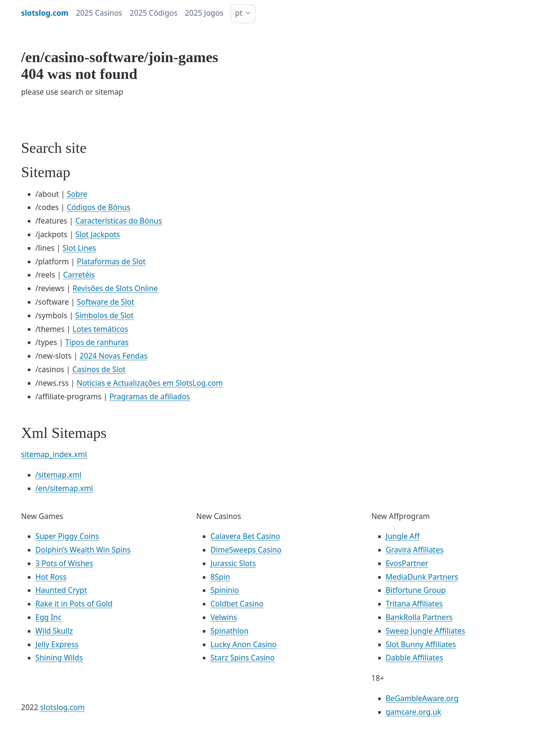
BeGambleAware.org (422, 698)
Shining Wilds (59, 658)
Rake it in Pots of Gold (74, 604)
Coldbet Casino (237, 604)
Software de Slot (105, 302)
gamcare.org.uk (414, 712)
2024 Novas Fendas (114, 356)
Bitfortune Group (416, 590)
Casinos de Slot (99, 369)
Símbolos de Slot (104, 315)
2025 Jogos (204, 13)
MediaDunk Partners (422, 577)
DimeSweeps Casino (246, 550)
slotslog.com (63, 707)
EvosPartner (407, 563)
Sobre (77, 194)
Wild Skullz (54, 631)
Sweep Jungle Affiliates (426, 631)
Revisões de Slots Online (115, 288)
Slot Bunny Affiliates (421, 644)
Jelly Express (57, 644)
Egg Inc (48, 617)
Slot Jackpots (98, 234)
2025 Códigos (154, 13)
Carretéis (79, 275)
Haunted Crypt (61, 590)
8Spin (220, 577)
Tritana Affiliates (414, 604)
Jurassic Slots (233, 563)
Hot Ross (51, 577)
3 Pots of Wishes (64, 563)
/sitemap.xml (58, 475)
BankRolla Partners (419, 617)
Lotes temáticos (100, 329)
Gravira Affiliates (415, 550)
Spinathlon (229, 631)
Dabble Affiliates (414, 658)
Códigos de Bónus (99, 207)
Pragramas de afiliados (150, 396)
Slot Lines (79, 248)
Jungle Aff (403, 536)
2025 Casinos (99, 13)
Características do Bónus (119, 221)
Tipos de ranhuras (97, 342)
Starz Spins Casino (242, 658)
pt (239, 13)
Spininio (224, 590)
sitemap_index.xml (54, 454)
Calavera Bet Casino (245, 536)
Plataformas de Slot (111, 261)
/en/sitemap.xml (64, 488)
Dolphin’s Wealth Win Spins (83, 550)
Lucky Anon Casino (243, 644)
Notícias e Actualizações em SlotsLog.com (150, 383)
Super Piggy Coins (67, 536)
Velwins (224, 617)
